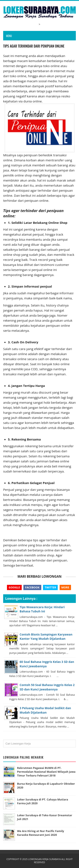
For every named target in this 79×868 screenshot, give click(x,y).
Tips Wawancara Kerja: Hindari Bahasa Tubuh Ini (42, 609)
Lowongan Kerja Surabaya (45, 859)
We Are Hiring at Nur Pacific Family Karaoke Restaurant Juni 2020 (41, 833)
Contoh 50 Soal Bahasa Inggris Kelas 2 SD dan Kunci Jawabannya (47, 687)
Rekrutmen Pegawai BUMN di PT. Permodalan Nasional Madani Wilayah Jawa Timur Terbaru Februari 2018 (46, 772)
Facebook (32, 587)
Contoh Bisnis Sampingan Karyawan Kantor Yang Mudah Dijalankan (46, 636)
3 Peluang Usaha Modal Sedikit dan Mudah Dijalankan (45, 710)
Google (14, 587)
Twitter (50, 587)
